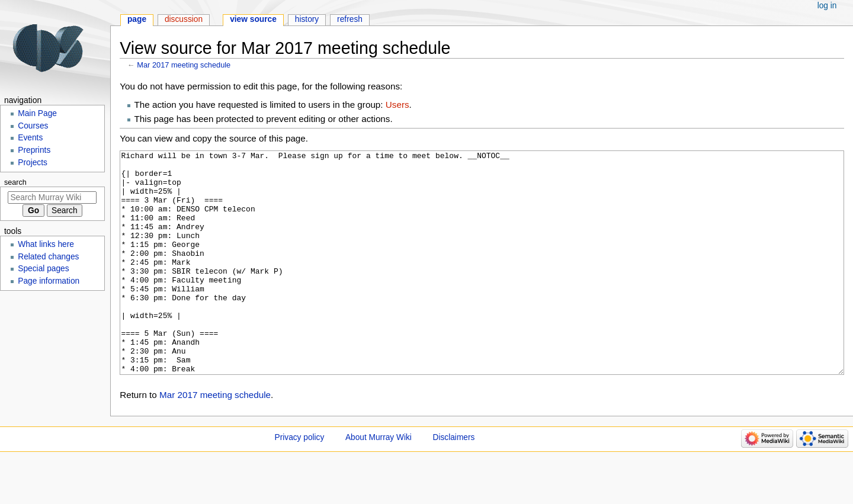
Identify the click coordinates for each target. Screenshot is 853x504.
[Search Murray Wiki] (52, 198)
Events (30, 138)
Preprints (34, 150)
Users (397, 105)
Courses (33, 126)
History (307, 19)
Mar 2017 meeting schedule (184, 65)
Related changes (48, 257)
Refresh (350, 19)
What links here (46, 244)
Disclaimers (454, 482)
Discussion (184, 19)
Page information (49, 281)
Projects (33, 163)
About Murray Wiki (379, 482)
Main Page (37, 113)
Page (137, 19)
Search (15, 182)
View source (253, 19)
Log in (827, 6)
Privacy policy (300, 482)
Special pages (43, 269)
